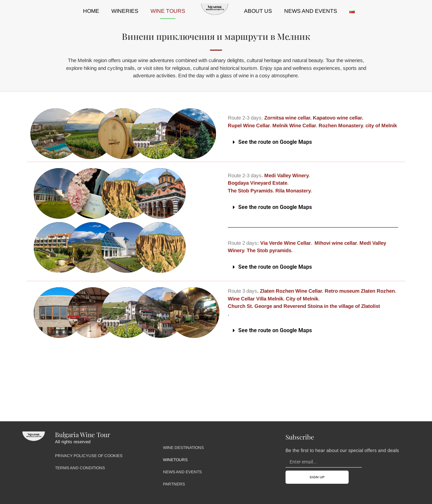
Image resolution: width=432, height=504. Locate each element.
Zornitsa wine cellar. (288, 118)
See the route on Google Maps (275, 142)
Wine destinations (183, 448)
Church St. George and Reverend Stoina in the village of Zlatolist (304, 306)
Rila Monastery (293, 191)
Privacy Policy (72, 456)
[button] (313, 142)
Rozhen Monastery (341, 125)
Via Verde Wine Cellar (285, 243)
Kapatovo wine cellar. (339, 118)
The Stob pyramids (269, 250)
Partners (174, 484)
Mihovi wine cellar (336, 243)
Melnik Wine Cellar (294, 125)
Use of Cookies (105, 456)
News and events (311, 11)
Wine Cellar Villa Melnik (255, 299)
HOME (91, 11)
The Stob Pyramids (250, 191)
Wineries (125, 11)
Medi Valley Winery (286, 175)
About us (258, 11)
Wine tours (168, 11)
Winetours (175, 460)
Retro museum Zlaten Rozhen (359, 291)
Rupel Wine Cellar (249, 125)
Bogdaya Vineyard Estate (258, 183)
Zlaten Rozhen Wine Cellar (290, 291)
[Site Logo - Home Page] (33, 437)
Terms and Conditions (80, 468)
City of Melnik (302, 299)
